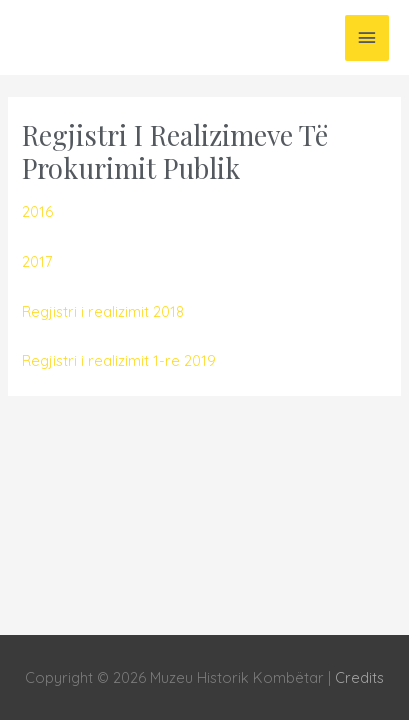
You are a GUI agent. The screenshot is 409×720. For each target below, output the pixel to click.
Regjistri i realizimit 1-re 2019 (119, 360)
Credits (359, 677)
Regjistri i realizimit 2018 (103, 311)
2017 (37, 261)
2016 (37, 211)
